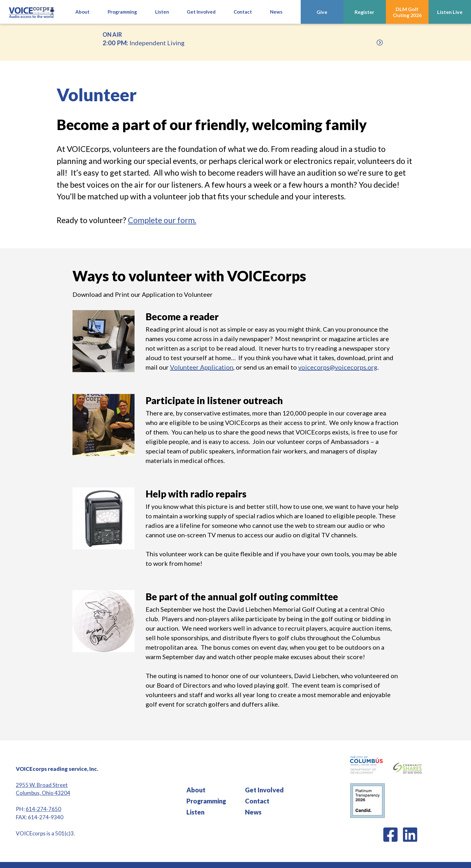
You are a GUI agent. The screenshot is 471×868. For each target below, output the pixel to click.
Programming (206, 801)
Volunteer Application (202, 367)
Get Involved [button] (201, 12)
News (276, 12)
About (82, 12)
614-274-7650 (43, 809)
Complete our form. (162, 220)
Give (322, 12)
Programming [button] (122, 12)
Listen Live (450, 12)
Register (364, 12)
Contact (243, 12)
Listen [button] (162, 12)
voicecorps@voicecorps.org (338, 367)
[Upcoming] (380, 43)
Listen (195, 812)
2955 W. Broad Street (42, 785)
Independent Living (235, 38)
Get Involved (264, 790)
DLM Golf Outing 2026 (407, 12)
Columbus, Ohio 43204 (43, 793)
